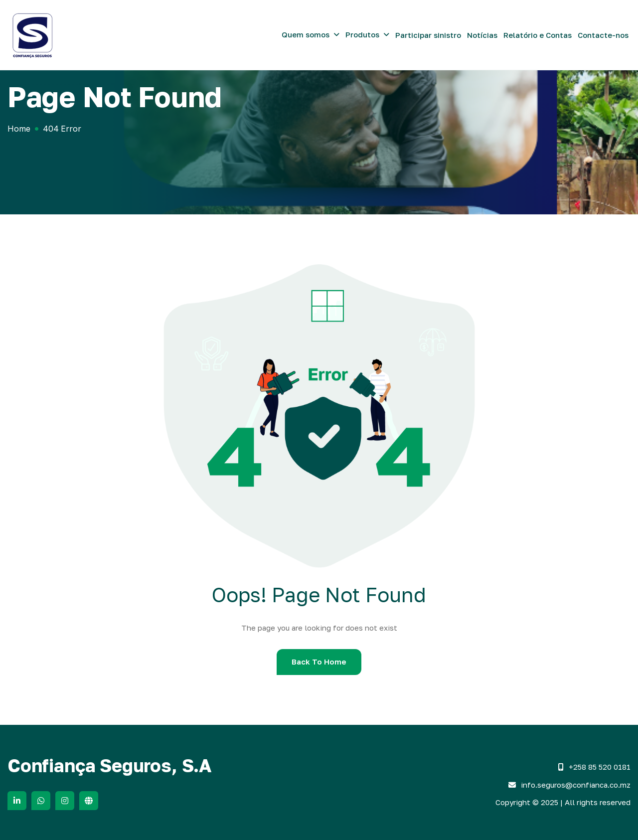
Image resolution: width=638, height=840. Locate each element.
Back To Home (319, 662)
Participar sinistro (428, 35)
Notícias (482, 35)
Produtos (362, 34)
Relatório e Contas (538, 35)
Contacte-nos (603, 35)
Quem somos (306, 34)
